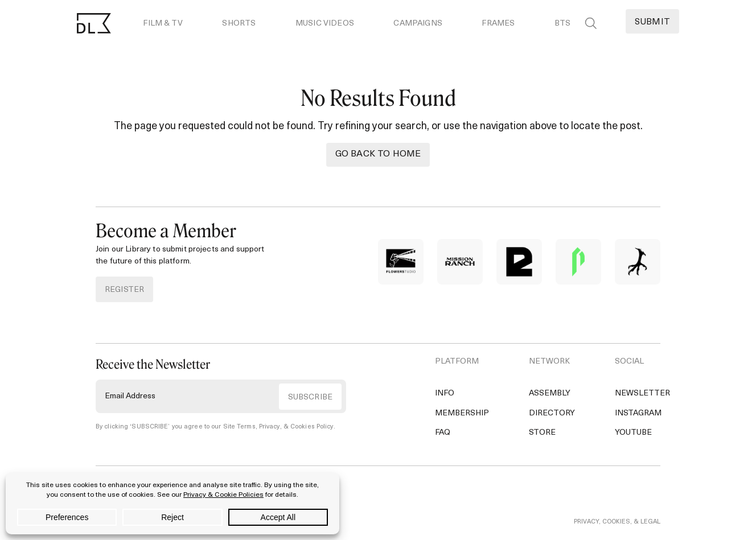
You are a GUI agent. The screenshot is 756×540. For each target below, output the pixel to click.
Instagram (638, 413)
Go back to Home (378, 154)
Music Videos (325, 24)
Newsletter (642, 393)
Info (445, 393)
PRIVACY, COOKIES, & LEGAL (617, 522)
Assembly (550, 393)
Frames (498, 24)
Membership (462, 413)
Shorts (239, 24)
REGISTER (124, 290)
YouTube (633, 433)
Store (542, 433)
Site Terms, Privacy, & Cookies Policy (278, 427)
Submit (652, 22)
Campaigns (418, 24)
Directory (552, 413)
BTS (562, 24)
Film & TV (163, 24)
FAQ (443, 433)
